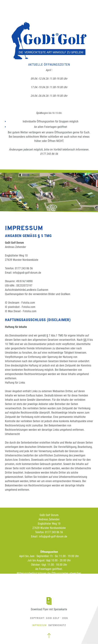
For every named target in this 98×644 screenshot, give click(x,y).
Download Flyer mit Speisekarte (49, 609)
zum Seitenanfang (49, 636)
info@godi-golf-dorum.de (27, 273)
